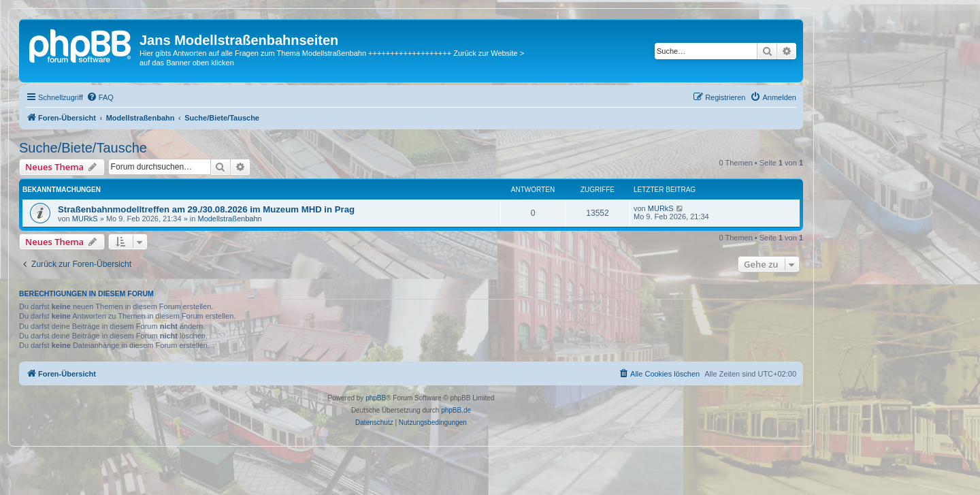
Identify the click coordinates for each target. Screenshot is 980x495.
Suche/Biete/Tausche (83, 148)
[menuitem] (100, 97)
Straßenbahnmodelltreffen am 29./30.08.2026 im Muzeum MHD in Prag (206, 209)
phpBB (376, 398)
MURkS (85, 219)
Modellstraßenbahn (229, 219)
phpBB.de (456, 410)
